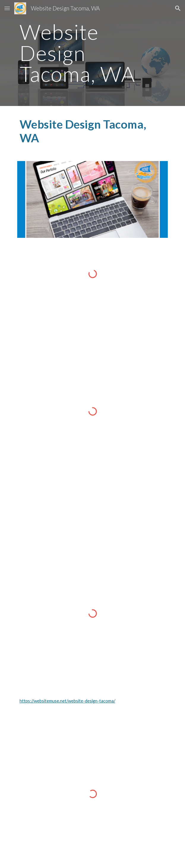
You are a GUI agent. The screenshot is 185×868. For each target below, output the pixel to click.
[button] (7, 8)
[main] (92, 53)
